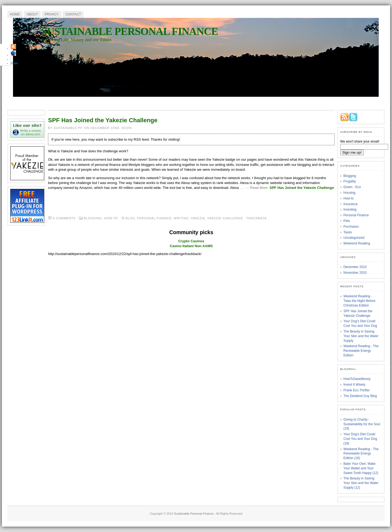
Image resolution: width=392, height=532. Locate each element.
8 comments (64, 218)
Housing (349, 193)
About (32, 14)
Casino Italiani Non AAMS (191, 246)
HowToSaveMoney (357, 379)
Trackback (257, 218)
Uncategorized (354, 238)
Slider (14, 63)
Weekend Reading (357, 243)
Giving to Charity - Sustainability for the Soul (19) (362, 424)
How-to (111, 218)
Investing (350, 209)
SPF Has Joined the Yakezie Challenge (103, 120)
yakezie (198, 218)
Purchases (351, 227)
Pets (347, 221)
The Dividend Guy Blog (360, 396)
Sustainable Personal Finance (130, 31)
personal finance (154, 218)
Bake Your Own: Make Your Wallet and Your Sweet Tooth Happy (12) (361, 468)
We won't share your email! (360, 141)
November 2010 (355, 273)
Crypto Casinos (191, 241)
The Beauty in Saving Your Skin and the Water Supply (361, 336)
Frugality (350, 181)
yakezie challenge (225, 218)
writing (181, 218)
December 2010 (355, 267)
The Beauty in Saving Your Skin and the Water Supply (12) (361, 483)
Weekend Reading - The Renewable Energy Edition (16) (361, 454)
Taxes (348, 232)
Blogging (93, 218)
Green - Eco (352, 187)
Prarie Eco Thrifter (357, 390)
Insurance (351, 204)
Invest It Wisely (354, 385)
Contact (73, 14)
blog (130, 218)
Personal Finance (356, 215)
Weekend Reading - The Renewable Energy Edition (361, 351)
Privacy (52, 14)
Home (15, 14)
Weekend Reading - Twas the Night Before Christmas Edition (359, 301)
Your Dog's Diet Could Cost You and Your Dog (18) (360, 439)
